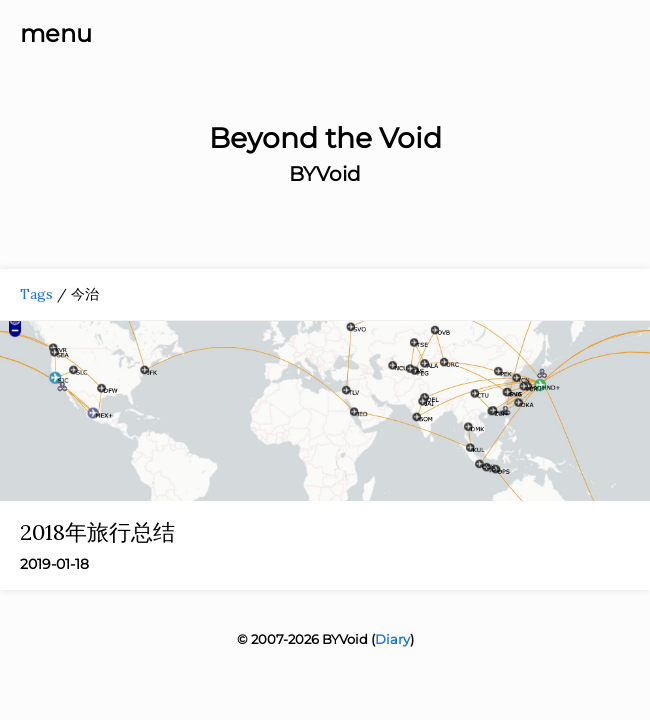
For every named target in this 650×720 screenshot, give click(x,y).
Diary (392, 639)
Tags (36, 294)
